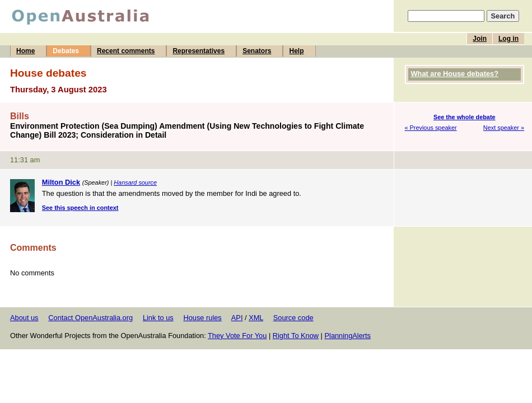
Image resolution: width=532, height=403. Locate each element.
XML (256, 318)
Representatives (199, 51)
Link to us (158, 318)
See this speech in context (80, 208)
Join (480, 39)
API (237, 318)
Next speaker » (504, 128)
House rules (202, 318)
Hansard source (135, 182)
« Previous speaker (431, 128)
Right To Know (296, 336)
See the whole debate (465, 117)
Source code (293, 318)
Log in (508, 39)
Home (25, 51)
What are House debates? (455, 74)
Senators (257, 51)
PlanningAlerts (348, 336)
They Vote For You (237, 336)
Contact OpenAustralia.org (90, 318)
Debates (66, 51)
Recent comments (126, 51)
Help (296, 51)
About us (24, 318)
